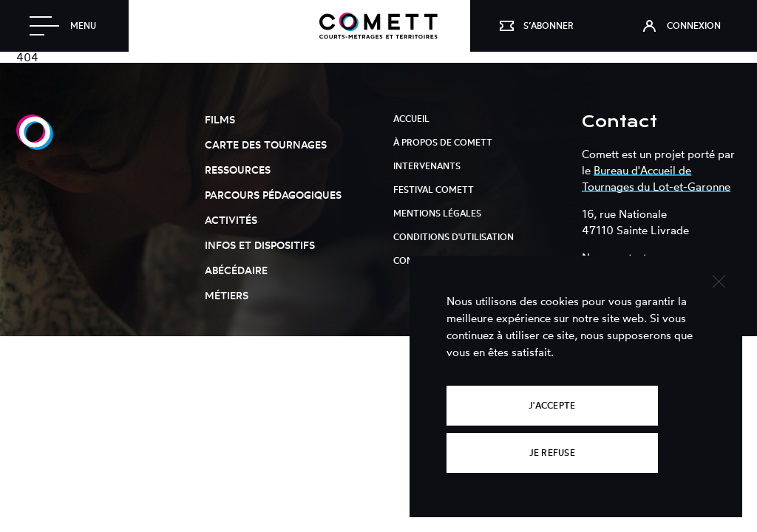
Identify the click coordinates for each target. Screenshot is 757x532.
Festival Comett (434, 190)
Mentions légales (437, 213)
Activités (231, 220)
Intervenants (427, 166)
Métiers (227, 295)
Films (220, 119)
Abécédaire (236, 270)
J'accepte (552, 405)
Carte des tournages (266, 144)
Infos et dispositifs (260, 245)
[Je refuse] (718, 280)
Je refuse (552, 453)
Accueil (411, 119)
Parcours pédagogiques (273, 195)
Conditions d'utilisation (454, 237)
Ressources (238, 170)
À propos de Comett (443, 142)
